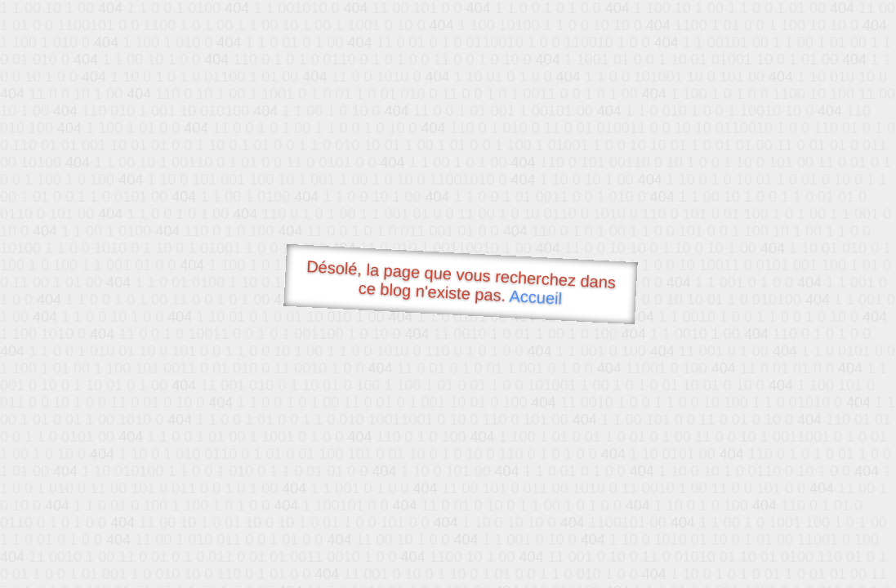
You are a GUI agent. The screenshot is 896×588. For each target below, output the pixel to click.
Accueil (536, 297)
